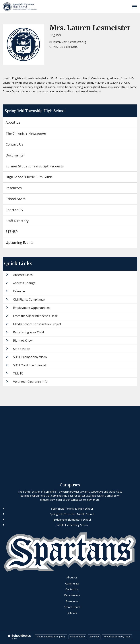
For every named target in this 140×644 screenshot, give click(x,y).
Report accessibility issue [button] (117, 637)
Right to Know (23, 341)
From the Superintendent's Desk (35, 316)
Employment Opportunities (32, 308)
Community (72, 583)
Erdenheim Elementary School (72, 519)
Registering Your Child (28, 332)
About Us (13, 122)
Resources (14, 188)
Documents (15, 155)
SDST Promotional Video (30, 357)
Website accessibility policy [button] (51, 637)
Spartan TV (14, 210)
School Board (72, 607)
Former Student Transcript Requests (35, 166)
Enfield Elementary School (72, 525)
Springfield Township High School (35, 111)
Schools (72, 613)
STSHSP (18, 233)
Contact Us (14, 144)
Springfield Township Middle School (72, 514)
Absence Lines (23, 275)
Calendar (19, 291)
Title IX (18, 373)
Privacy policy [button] (77, 637)
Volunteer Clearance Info (30, 382)
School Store (22, 200)
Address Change (24, 283)
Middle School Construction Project (37, 324)
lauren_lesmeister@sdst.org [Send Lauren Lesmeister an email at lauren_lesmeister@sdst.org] (70, 42)
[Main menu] (135, 6)
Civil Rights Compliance (29, 299)
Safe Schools (22, 349)
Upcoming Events (20, 242)
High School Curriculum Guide (29, 177)
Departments (72, 595)
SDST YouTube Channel (30, 365)
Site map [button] (94, 637)
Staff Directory (17, 221)
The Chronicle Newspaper (32, 135)
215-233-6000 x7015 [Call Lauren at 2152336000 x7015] (66, 47)
